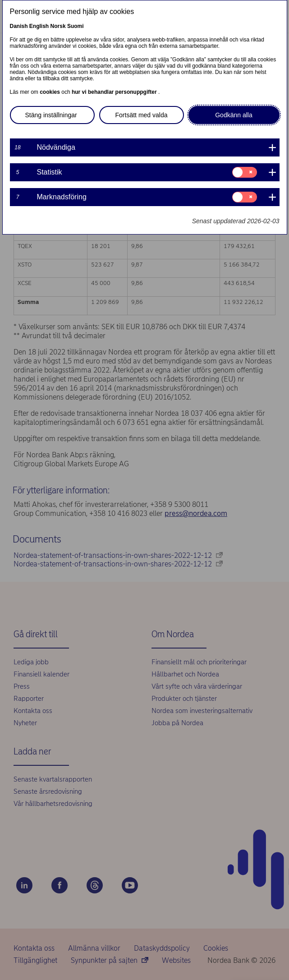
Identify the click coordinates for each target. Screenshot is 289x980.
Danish (19, 26)
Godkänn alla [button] (234, 115)
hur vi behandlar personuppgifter (115, 92)
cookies (50, 92)
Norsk (58, 26)
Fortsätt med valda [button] (142, 115)
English (39, 26)
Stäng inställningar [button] (51, 115)
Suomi (76, 26)
